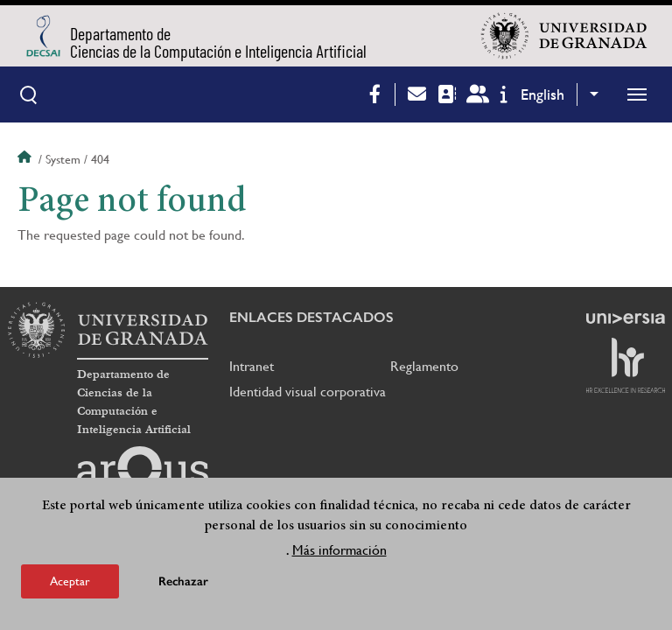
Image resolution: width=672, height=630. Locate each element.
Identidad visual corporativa (308, 392)
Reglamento (424, 366)
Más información (339, 552)
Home (26, 159)
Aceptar (70, 583)
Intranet (252, 366)
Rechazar (183, 583)
